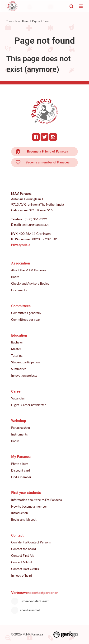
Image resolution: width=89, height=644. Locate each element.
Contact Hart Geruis (25, 569)
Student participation (25, 362)
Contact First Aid (23, 556)
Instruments (19, 434)
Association (21, 263)
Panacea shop (21, 428)
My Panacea (21, 457)
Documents (19, 290)
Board (15, 277)
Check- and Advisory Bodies (30, 283)
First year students (26, 493)
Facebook (36, 137)
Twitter (44, 137)
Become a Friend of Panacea (48, 151)
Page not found (41, 21)
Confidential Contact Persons (31, 542)
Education (19, 335)
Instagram (53, 137)
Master (16, 349)
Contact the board (23, 549)
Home (26, 21)
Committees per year (26, 320)
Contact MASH (21, 562)
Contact (17, 535)
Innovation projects (24, 375)
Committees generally (26, 313)
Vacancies (18, 398)
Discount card (21, 470)
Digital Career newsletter (28, 405)
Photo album (20, 464)
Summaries (19, 369)
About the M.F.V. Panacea (28, 270)
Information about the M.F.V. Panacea (37, 500)
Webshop (19, 421)
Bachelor (17, 342)
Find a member (21, 477)
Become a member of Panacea (48, 162)
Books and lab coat (24, 519)
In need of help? (22, 575)
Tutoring (17, 356)
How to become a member (29, 506)
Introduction (19, 513)
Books (15, 441)
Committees (21, 306)
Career (16, 391)
